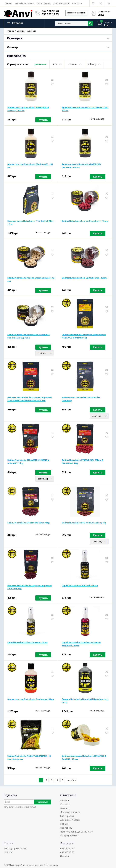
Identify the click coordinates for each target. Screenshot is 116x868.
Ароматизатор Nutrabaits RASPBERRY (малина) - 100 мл (81, 166)
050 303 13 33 (50, 14)
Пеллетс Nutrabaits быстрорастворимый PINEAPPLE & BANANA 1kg (84, 336)
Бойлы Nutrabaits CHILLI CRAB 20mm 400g (28, 523)
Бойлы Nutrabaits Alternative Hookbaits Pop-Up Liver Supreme (28, 336)
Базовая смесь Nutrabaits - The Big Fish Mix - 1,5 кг (31, 223)
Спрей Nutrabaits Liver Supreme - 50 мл (27, 642)
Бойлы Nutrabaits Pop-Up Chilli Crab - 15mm (84, 278)
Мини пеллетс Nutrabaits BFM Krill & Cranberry (81, 399)
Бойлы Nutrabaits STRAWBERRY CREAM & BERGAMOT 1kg (28, 462)
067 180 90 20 (50, 11)
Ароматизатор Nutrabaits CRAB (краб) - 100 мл (30, 166)
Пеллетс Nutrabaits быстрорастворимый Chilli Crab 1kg (30, 587)
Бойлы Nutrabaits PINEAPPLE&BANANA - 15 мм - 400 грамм (29, 757)
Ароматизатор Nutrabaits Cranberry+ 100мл (31, 699)
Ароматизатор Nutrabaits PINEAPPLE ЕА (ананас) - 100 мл (28, 109)
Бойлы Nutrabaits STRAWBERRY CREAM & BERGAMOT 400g (83, 462)
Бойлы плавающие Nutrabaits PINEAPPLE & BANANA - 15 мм (84, 757)
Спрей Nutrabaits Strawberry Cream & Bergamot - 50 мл (81, 644)
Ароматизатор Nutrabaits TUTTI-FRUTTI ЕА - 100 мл (85, 109)
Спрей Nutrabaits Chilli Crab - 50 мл (80, 585)
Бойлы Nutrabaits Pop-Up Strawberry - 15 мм (85, 221)
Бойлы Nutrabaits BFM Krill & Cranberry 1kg (84, 523)
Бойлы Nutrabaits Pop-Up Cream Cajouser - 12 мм (31, 279)
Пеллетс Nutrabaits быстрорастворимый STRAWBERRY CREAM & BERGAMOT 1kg (30, 399)
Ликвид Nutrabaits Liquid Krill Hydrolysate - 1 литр (85, 701)
